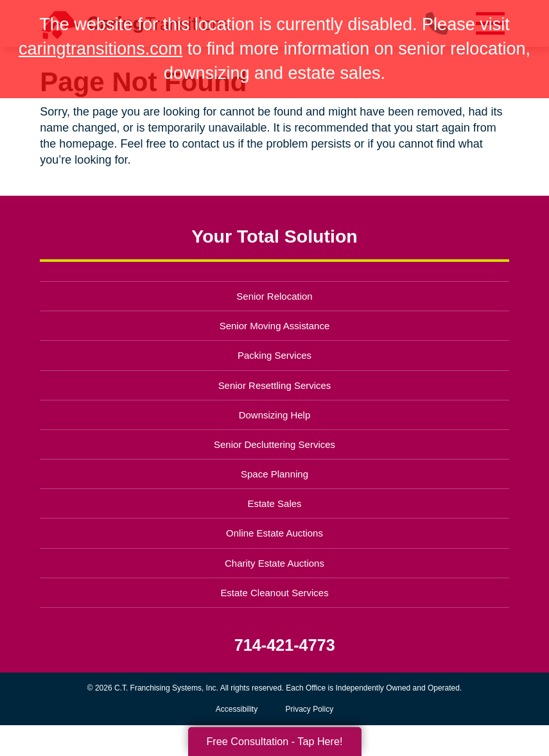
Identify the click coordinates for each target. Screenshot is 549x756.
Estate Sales (274, 503)
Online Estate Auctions (274, 533)
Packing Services (274, 355)
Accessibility (237, 709)
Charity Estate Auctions (274, 563)
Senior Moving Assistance (275, 326)
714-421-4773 (285, 645)
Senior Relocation (274, 296)
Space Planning (274, 474)
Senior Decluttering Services (274, 444)
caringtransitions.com (100, 49)
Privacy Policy (310, 709)
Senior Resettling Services (275, 385)
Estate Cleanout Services (274, 593)
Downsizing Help (275, 415)
